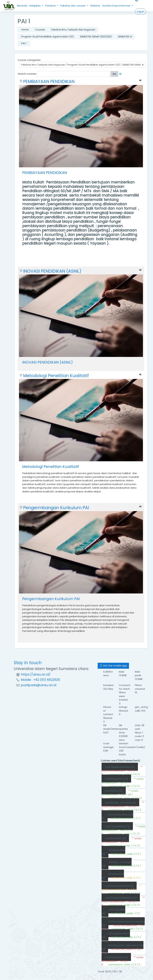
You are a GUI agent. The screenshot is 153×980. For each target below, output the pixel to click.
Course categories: (29, 60)
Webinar (95, 6)
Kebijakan (35, 6)
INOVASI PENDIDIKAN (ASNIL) (52, 271)
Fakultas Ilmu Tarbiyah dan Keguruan (73, 30)
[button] (121, 74)
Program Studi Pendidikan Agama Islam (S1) (48, 36)
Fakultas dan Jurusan (73, 6)
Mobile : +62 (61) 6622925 (40, 680)
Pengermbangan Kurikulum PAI (56, 508)
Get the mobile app (113, 666)
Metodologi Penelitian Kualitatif (56, 376)
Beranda (22, 6)
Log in (141, 11)
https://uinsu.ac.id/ (36, 674)
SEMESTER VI (125, 36)
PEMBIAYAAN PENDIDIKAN (49, 82)
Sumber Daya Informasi (117, 6)
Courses (40, 30)
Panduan (51, 6)
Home (25, 30)
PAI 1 (24, 43)
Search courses (27, 74)
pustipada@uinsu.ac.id (39, 685)
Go (114, 74)
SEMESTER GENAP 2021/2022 (96, 36)
